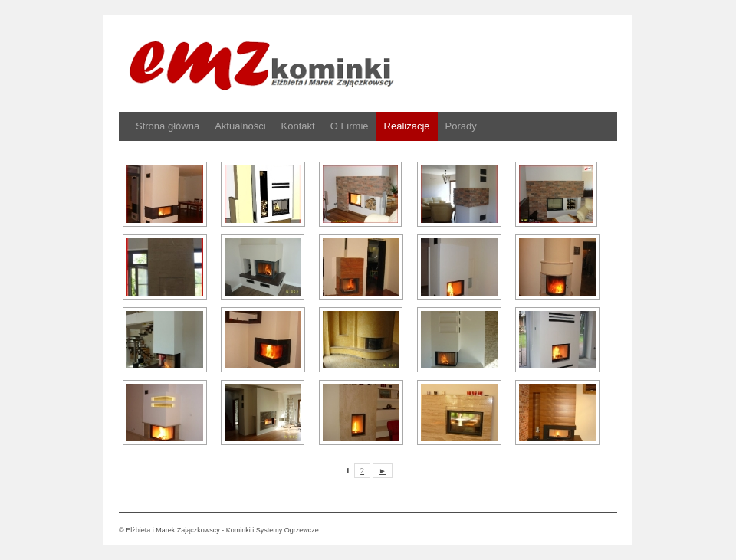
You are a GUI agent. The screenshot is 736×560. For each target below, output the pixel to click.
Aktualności (240, 126)
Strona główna (168, 126)
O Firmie (350, 126)
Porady (461, 126)
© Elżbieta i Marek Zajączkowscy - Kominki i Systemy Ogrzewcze (219, 530)
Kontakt (298, 126)
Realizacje (407, 126)
